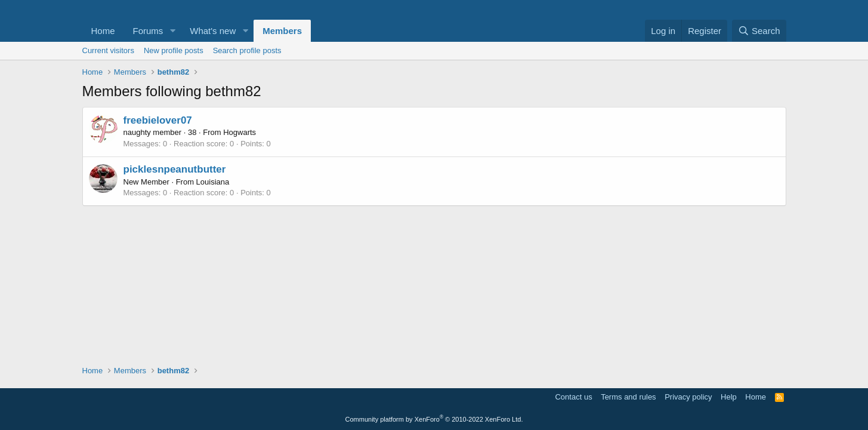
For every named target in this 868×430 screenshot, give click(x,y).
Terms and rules (628, 397)
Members (282, 31)
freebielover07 (158, 120)
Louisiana (213, 182)
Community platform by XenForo (434, 419)
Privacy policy (688, 397)
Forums (148, 31)
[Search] (759, 31)
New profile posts (174, 50)
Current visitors (108, 50)
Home (103, 31)
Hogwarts (240, 132)
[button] (172, 31)
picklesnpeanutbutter (175, 169)
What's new (213, 31)
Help (729, 397)
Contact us (573, 397)
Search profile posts (247, 50)
